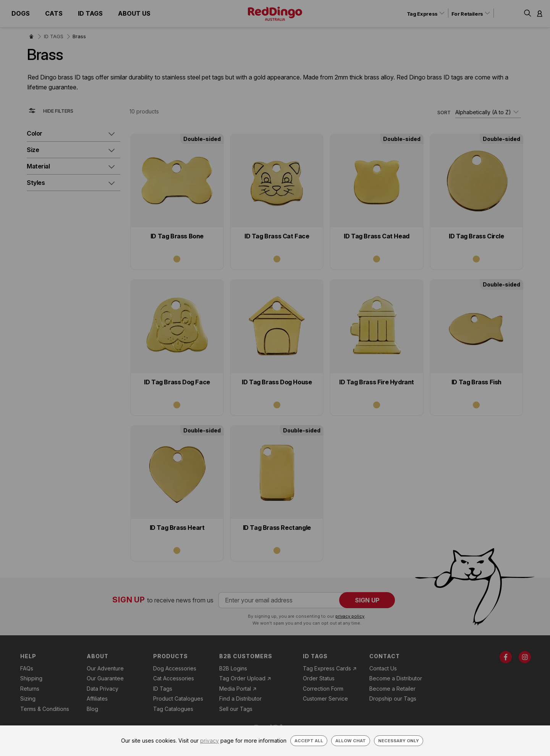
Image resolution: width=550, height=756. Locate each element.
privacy (209, 741)
